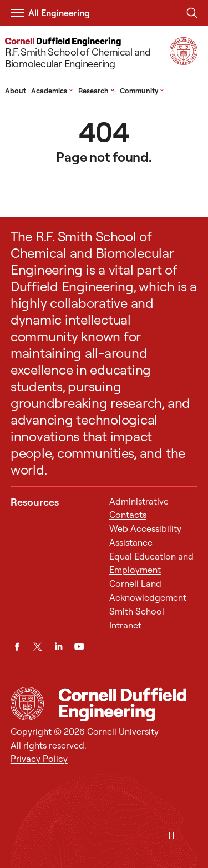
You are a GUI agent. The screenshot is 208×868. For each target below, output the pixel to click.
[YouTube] (79, 647)
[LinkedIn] (59, 647)
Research (97, 91)
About (16, 91)
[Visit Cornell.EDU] (184, 61)
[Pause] (171, 837)
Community (142, 91)
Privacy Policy (39, 759)
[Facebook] (17, 647)
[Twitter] (37, 647)
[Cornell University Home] (27, 704)
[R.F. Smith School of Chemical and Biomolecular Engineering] (85, 54)
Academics (52, 91)
